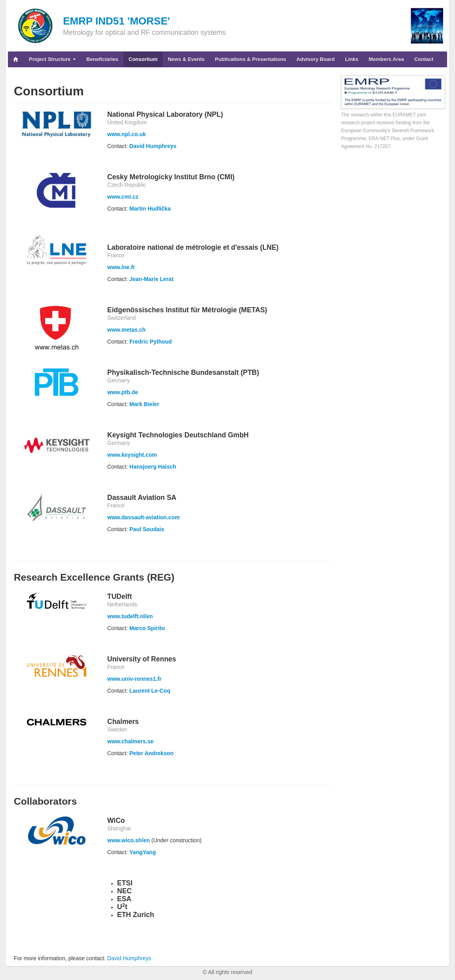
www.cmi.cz (123, 197)
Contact (424, 59)
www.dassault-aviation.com (143, 517)
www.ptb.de (123, 392)
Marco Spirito (147, 628)
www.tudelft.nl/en (130, 616)
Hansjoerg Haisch (153, 467)
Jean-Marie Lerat (151, 279)
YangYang (143, 852)
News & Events (186, 59)
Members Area (386, 59)
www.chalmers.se (130, 741)
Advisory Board (316, 59)
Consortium (143, 59)
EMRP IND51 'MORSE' (117, 21)
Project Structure (52, 59)
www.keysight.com (132, 455)
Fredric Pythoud (151, 342)
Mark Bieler (144, 404)
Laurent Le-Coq (150, 691)
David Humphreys (153, 146)
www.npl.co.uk (127, 134)
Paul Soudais (147, 529)
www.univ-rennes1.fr (134, 679)
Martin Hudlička (150, 209)
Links (352, 59)
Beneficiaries (102, 59)
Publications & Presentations (250, 59)
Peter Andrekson (152, 753)
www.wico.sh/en (129, 840)
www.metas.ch (126, 330)
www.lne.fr (121, 267)
